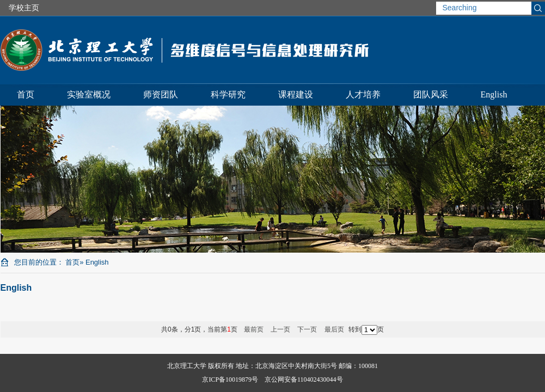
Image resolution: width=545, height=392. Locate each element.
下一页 (307, 329)
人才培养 (363, 94)
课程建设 (296, 94)
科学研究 (228, 94)
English (494, 94)
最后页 (334, 329)
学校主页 (24, 8)
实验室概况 (89, 94)
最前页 (254, 329)
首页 (26, 94)
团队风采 (431, 94)
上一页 (280, 329)
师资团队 (161, 94)
